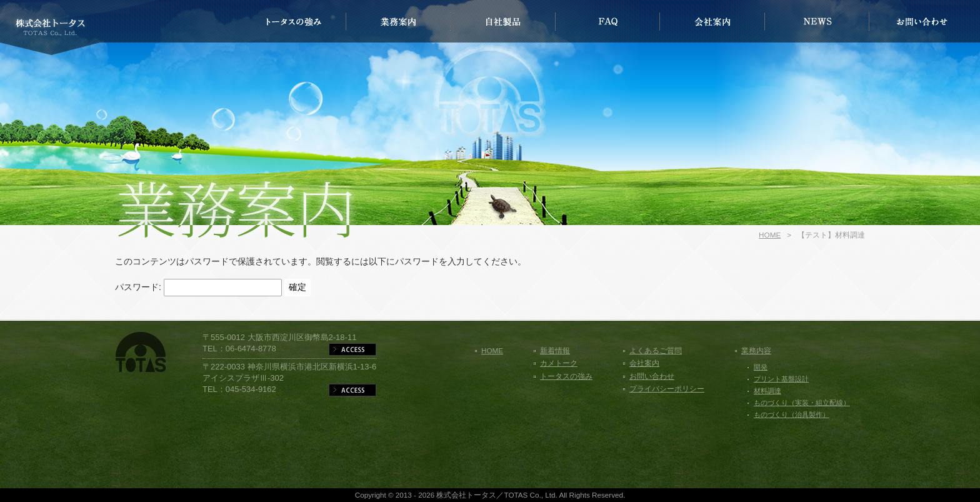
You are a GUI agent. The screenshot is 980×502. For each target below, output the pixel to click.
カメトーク (559, 363)
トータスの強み (566, 376)
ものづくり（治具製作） (792, 414)
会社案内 (644, 363)
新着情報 (555, 350)
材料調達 (767, 391)
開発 (761, 367)
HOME (770, 235)
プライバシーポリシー (667, 389)
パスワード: (198, 287)
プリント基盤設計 (781, 379)
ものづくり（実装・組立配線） (802, 403)
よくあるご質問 (656, 350)
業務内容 (756, 350)
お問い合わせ (652, 376)
